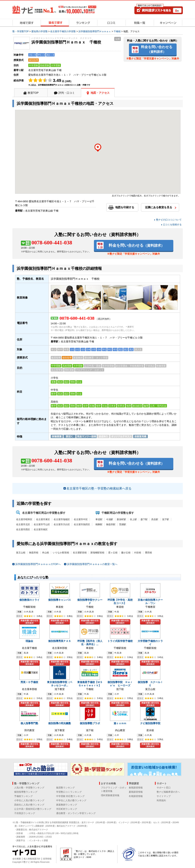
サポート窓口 (164, 788)
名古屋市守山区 (42, 524)
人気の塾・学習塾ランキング (29, 788)
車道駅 (99, 519)
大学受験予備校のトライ (150, 643)
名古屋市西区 (23, 529)
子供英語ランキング (25, 813)
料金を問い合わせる (157, 49)
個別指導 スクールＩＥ (150, 684)
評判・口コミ (67, 93)
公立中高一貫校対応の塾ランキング (33, 809)
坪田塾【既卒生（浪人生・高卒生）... (90, 643)
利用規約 (161, 800)
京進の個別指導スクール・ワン (150, 602)
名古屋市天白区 (62, 524)
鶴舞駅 (99, 524)
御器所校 (34, 553)
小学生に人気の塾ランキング (29, 800)
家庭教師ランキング (67, 805)
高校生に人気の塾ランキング (29, 805)
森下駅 (144, 519)
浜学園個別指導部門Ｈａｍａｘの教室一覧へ (92, 564)
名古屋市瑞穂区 (62, 519)
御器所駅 (111, 524)
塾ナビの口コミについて (169, 220)
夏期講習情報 (136, 792)
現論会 (29, 641)
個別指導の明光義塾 (60, 723)
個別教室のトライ (29, 600)
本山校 (46, 553)
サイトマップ (164, 796)
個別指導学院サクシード (90, 602)
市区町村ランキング (67, 809)
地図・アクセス (100, 93)
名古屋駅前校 (80, 553)
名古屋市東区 (43, 519)
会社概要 (17, 859)
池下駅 (166, 519)
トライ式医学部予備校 (120, 641)
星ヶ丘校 (113, 553)
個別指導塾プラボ (90, 723)
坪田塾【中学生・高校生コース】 (120, 602)
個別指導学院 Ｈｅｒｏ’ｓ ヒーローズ (120, 684)
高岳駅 (155, 519)
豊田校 (149, 553)
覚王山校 (21, 553)
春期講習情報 (136, 788)
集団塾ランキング (65, 788)
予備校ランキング (23, 796)
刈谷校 (138, 553)
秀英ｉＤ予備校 (29, 682)
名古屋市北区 (23, 524)
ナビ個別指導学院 (150, 723)
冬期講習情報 (136, 796)
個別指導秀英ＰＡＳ (60, 641)
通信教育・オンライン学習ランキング (76, 813)
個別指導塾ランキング (26, 792)
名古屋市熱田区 (82, 524)
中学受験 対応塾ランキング (70, 796)
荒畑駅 (123, 524)
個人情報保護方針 (32, 859)
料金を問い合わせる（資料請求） (29, 622)
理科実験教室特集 (110, 795)
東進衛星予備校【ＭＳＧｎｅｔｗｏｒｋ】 (90, 684)
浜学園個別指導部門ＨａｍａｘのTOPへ (38, 564)
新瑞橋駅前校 (97, 553)
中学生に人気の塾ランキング (71, 800)
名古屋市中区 (81, 519)
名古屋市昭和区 (24, 519)
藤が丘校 (126, 553)
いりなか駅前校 (61, 553)
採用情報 (47, 859)
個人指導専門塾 (29, 723)
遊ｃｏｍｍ (120, 723)
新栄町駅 (121, 519)
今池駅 (110, 519)
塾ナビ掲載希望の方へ (168, 792)
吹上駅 (133, 519)
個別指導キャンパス (60, 600)
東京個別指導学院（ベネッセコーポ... (60, 684)
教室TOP (33, 93)
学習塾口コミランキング (69, 792)
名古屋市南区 (41, 529)
